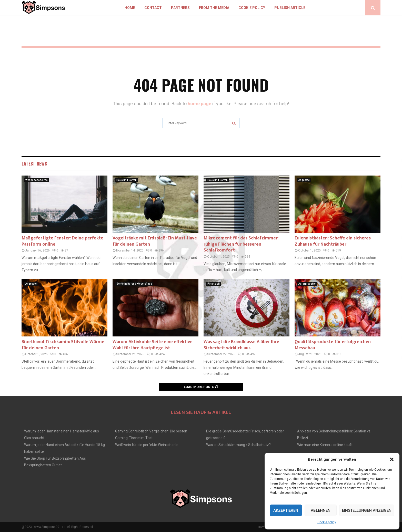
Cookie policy (327, 522)
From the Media (214, 8)
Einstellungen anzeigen (367, 510)
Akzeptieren (286, 510)
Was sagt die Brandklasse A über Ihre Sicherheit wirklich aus (241, 345)
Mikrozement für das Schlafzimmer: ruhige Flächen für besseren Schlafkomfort (241, 244)
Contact (153, 8)
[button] (392, 459)
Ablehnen (321, 510)
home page (199, 104)
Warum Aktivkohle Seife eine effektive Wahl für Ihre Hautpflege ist (153, 345)
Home (130, 8)
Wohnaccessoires (37, 180)
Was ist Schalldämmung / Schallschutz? (238, 445)
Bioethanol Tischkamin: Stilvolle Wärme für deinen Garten (63, 345)
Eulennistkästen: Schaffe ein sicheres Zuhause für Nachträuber (333, 241)
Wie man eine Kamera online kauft (325, 445)
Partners (180, 8)
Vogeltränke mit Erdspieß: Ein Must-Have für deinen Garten (155, 241)
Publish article (290, 8)
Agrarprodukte (307, 284)
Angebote (304, 180)
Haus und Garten (127, 180)
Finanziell (214, 284)
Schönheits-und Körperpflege (134, 284)
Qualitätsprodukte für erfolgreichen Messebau (333, 345)
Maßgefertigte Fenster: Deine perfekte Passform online (62, 241)
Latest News (34, 163)
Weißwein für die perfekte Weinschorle (146, 445)
